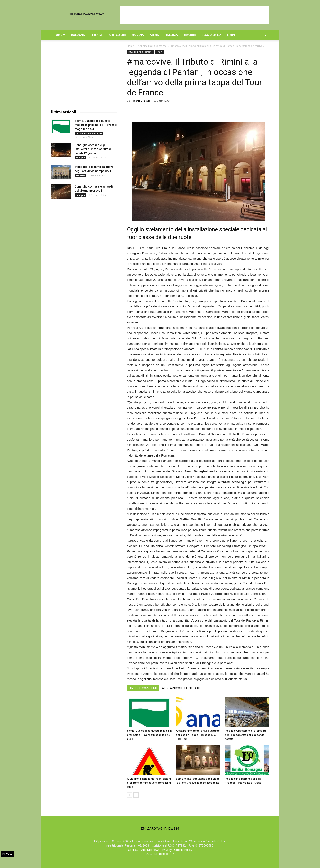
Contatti (133, 850)
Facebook (164, 854)
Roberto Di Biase (141, 101)
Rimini (231, 35)
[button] (265, 35)
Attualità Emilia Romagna (152, 46)
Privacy (167, 850)
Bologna (78, 35)
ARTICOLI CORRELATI (143, 688)
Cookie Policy (183, 850)
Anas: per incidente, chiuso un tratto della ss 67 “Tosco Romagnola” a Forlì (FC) (198, 735)
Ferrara (96, 35)
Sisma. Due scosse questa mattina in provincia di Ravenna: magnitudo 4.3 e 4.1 (149, 735)
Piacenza (171, 35)
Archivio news (150, 850)
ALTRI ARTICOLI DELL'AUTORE (181, 688)
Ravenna (190, 35)
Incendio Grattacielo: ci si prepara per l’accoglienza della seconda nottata (246, 735)
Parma (154, 35)
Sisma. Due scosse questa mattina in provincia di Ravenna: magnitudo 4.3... (96, 125)
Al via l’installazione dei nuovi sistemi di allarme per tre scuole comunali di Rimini (149, 783)
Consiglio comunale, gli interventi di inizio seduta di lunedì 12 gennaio (93, 149)
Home (59, 35)
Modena (138, 35)
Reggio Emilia (211, 35)
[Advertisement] (195, 15)
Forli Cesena (117, 35)
